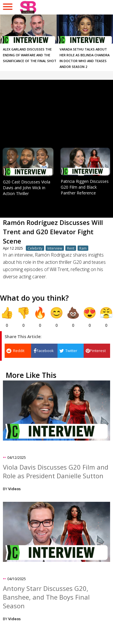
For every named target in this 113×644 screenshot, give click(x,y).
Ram (83, 248)
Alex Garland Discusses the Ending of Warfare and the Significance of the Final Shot (30, 55)
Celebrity (35, 248)
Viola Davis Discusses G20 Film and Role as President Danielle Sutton (56, 471)
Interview (55, 248)
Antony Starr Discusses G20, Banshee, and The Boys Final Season (46, 597)
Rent (71, 248)
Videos (14, 489)
